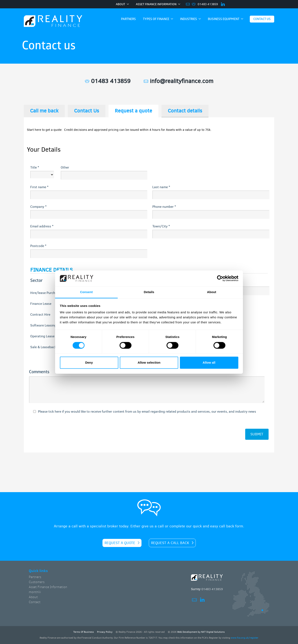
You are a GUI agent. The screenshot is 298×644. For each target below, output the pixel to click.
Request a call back (170, 543)
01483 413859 (208, 4)
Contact (35, 602)
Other (65, 167)
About (33, 597)
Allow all (209, 363)
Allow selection (149, 363)
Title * (35, 167)
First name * (39, 187)
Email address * (42, 226)
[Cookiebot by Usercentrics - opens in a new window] (220, 278)
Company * (38, 207)
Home (53, 21)
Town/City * (161, 226)
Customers (37, 582)
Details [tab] (149, 292)
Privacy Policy (105, 632)
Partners (35, 577)
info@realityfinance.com (179, 81)
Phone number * (164, 207)
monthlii (35, 592)
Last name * (161, 187)
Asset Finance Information (48, 587)
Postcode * (38, 246)
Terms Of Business (84, 632)
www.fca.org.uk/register (245, 638)
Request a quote (120, 543)
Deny (89, 363)
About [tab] (212, 292)
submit (257, 434)
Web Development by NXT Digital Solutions (201, 632)
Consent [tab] (86, 292)
